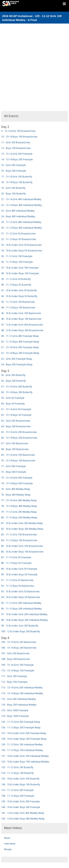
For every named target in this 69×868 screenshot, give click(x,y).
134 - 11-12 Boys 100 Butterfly (17, 773)
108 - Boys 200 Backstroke (16, 659)
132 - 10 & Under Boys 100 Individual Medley (25, 762)
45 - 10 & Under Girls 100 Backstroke (21, 313)
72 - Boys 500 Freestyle (14, 472)
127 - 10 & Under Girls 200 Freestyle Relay (24, 733)
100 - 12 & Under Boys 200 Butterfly (21, 631)
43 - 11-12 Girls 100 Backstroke (18, 302)
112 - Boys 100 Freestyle (14, 682)
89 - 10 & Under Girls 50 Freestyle (19, 569)
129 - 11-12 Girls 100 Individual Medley (22, 744)
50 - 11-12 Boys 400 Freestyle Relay (20, 342)
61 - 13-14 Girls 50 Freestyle (16, 409)
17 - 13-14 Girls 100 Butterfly (17, 177)
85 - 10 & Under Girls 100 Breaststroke (22, 546)
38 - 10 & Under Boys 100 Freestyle (20, 273)
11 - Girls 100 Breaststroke (16, 142)
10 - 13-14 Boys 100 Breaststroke (19, 137)
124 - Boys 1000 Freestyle (15, 716)
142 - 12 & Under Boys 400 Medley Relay (23, 819)
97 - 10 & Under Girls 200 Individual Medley (24, 614)
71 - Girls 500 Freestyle (13, 466)
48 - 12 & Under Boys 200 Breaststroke (22, 330)
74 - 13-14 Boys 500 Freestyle (17, 483)
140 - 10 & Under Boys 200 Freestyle (21, 807)
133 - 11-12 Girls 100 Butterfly (17, 767)
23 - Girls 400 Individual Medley (18, 211)
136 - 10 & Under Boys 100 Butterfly (21, 784)
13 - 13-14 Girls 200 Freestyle (17, 154)
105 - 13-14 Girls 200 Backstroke (19, 642)
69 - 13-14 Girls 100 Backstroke (18, 455)
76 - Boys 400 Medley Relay (16, 495)
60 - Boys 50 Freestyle (13, 404)
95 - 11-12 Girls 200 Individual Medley (21, 603)
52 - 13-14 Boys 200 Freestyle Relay (20, 353)
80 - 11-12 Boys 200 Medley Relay (19, 517)
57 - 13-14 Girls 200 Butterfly (17, 387)
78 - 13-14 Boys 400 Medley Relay (19, 506)
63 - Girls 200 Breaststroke (16, 421)
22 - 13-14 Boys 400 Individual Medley (21, 205)
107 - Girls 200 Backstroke (15, 653)
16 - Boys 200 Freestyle (14, 171)
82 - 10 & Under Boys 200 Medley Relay (22, 529)
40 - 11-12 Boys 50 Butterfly (16, 285)
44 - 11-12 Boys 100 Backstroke (18, 307)
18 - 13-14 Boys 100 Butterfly (17, 182)
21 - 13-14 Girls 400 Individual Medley (21, 199)
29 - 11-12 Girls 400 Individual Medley (21, 222)
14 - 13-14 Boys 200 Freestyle (17, 159)
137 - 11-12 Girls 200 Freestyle (17, 790)
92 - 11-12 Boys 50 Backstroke (18, 586)
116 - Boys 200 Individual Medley (19, 705)
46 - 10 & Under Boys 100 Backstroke (21, 319)
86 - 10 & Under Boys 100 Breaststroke (22, 552)
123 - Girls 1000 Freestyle (15, 710)
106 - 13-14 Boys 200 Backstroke (19, 648)
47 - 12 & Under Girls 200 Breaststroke (22, 325)
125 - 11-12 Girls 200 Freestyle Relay (21, 722)
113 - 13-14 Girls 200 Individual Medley (22, 688)
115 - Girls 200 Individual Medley (19, 699)
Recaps (8, 849)
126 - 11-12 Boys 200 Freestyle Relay (21, 727)
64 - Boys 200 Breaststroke (16, 426)
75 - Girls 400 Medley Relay (16, 489)
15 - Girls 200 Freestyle (13, 165)
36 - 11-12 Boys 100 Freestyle (17, 262)
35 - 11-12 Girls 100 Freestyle (17, 256)
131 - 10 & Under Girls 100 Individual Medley (25, 756)
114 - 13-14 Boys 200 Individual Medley (22, 693)
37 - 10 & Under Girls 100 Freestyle (20, 268)
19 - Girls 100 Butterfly (13, 188)
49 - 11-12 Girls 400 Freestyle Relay (20, 336)
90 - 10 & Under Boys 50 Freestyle (19, 574)
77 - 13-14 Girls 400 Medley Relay (19, 500)
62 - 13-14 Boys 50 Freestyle (16, 415)
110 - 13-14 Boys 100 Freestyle (18, 671)
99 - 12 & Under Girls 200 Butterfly (20, 626)
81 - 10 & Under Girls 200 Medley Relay (22, 523)
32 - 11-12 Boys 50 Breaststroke (19, 239)
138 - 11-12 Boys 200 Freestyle (18, 796)
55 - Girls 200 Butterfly (13, 375)
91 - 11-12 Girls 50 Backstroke (17, 580)
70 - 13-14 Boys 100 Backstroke (18, 461)
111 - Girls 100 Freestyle (14, 676)
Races (7, 838)
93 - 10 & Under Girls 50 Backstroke (20, 591)
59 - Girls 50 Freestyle (13, 398)
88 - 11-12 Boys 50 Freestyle (16, 563)
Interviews (10, 844)
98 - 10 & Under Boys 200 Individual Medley (24, 620)
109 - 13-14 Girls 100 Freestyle (17, 665)
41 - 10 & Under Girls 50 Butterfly (19, 290)
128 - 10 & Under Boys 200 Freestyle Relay (24, 739)
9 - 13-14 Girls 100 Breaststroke (18, 131)
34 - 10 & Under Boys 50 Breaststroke (22, 251)
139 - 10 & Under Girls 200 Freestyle (20, 801)
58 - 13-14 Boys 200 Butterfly (17, 392)
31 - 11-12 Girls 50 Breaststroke (18, 234)
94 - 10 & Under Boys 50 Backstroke (21, 597)
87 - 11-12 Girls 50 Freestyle (16, 557)
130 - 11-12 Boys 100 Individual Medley (22, 750)
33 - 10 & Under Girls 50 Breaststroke (21, 245)
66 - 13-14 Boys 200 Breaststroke (19, 438)
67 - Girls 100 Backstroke (15, 443)
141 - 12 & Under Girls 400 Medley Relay (23, 813)
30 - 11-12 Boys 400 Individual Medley (21, 228)
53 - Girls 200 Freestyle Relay (17, 359)
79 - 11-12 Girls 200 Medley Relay (19, 512)
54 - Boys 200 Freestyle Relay (17, 364)
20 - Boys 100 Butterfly (13, 194)
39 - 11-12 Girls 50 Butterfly (16, 279)
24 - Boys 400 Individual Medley (18, 216)
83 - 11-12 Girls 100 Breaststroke (19, 534)
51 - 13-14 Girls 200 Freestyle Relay (20, 347)
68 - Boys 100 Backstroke (15, 449)
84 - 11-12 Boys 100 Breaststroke (19, 540)
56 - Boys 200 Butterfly (13, 381)
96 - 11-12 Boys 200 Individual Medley (21, 609)
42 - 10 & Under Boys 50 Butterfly (19, 296)
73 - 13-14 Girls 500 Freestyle (17, 478)
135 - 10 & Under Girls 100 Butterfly (20, 779)
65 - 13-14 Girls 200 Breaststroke (19, 432)
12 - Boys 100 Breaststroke (16, 148)
